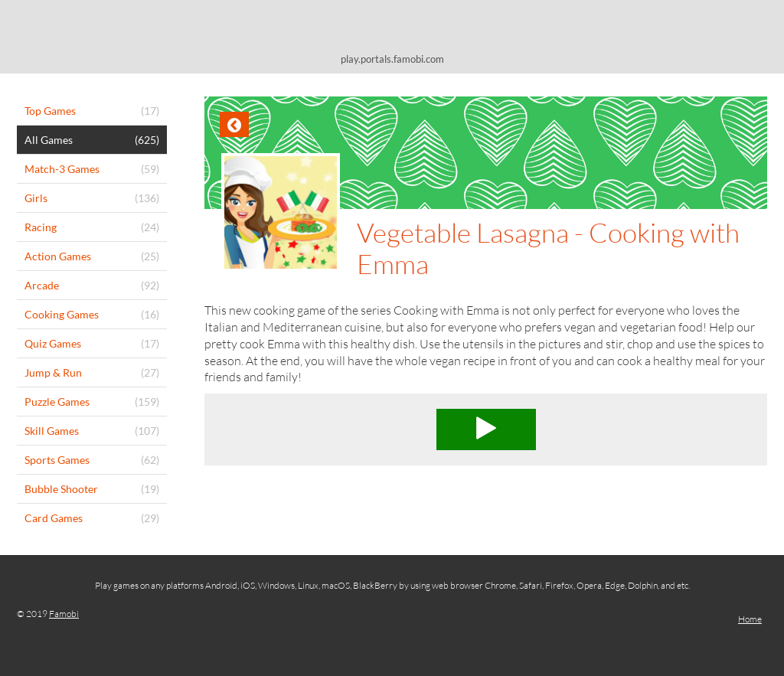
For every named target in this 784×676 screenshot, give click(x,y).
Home (750, 619)
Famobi (64, 614)
